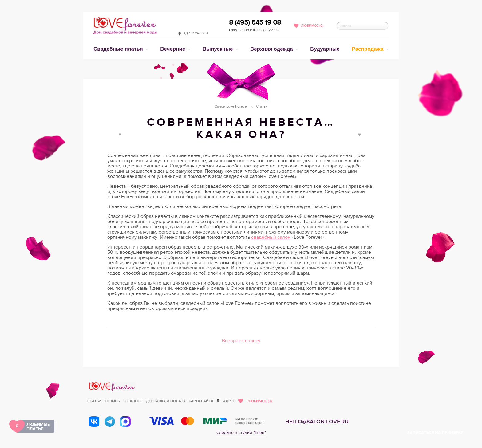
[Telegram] (110, 422)
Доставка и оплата (166, 401)
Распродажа (369, 49)
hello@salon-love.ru (317, 422)
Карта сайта (201, 401)
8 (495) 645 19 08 (255, 22)
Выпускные (218, 49)
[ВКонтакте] (94, 422)
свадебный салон (271, 237)
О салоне (133, 401)
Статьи (94, 401)
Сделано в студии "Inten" (241, 432)
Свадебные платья (119, 49)
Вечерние (173, 49)
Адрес (229, 401)
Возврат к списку (241, 341)
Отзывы (113, 401)
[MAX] (125, 422)
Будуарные (325, 49)
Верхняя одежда (272, 49)
